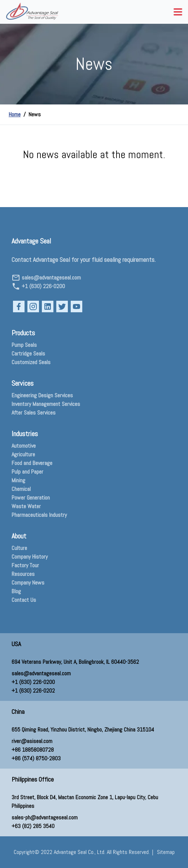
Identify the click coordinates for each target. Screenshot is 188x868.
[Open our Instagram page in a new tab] (33, 307)
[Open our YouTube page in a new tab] (76, 307)
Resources (23, 574)
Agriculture (23, 454)
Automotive (24, 446)
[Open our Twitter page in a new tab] (62, 307)
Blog (16, 591)
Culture (19, 548)
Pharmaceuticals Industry (39, 515)
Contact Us (24, 600)
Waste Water (26, 506)
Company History (30, 557)
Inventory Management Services (46, 404)
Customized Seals (31, 362)
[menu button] (178, 12)
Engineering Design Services (42, 395)
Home (15, 114)
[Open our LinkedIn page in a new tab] (48, 307)
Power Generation (31, 498)
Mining (18, 480)
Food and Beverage (32, 463)
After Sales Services (34, 413)
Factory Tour (25, 565)
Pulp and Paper (27, 472)
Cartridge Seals (28, 354)
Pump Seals (24, 345)
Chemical (21, 489)
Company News (28, 583)
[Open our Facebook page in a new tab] (19, 307)
